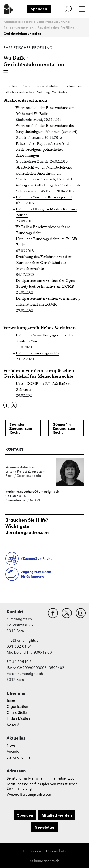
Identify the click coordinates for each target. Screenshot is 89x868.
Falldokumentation (19, 28)
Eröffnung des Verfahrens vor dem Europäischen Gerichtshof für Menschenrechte (44, 263)
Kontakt (13, 724)
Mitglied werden (57, 815)
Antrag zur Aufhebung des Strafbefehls (48, 185)
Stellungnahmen (20, 757)
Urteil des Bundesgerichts (38, 353)
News (11, 745)
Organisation (17, 707)
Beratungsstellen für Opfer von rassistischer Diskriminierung (42, 786)
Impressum (32, 851)
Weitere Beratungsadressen (29, 794)
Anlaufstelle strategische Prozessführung (37, 22)
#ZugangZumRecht (36, 559)
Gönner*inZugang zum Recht (64, 428)
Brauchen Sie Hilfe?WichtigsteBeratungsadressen (27, 526)
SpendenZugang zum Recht (21, 428)
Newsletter (44, 827)
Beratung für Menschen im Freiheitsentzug (41, 778)
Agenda (13, 751)
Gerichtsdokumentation (23, 34)
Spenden (39, 9)
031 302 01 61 (19, 646)
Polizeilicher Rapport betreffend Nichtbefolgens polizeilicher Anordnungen (42, 149)
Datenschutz (56, 851)
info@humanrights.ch (24, 640)
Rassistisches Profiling (56, 28)
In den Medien (18, 719)
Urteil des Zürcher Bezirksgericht (44, 197)
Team (11, 701)
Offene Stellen (18, 713)
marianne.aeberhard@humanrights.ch (32, 491)
